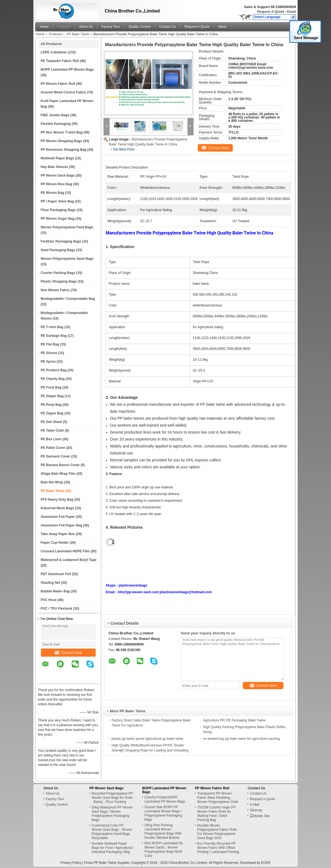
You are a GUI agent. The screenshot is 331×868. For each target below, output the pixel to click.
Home (44, 27)
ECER (266, 863)
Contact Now (68, 653)
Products (64, 27)
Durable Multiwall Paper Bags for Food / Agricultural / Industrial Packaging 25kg (113, 848)
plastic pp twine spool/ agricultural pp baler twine (147, 739)
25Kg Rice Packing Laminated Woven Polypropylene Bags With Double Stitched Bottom (163, 831)
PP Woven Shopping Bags (61, 141)
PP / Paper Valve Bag (57, 201)
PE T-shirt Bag (52, 327)
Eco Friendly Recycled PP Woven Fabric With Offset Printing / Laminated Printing (218, 848)
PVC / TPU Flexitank (56, 609)
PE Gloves (49, 353)
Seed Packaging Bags (58, 250)
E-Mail (255, 805)
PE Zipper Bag (52, 413)
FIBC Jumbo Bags (55, 115)
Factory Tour (111, 27)
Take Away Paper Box (58, 534)
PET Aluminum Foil (56, 574)
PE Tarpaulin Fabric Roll (60, 61)
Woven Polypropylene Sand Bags (67, 259)
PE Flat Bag (50, 344)
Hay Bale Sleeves (54, 167)
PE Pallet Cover (53, 448)
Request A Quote (271, 12)
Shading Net (50, 583)
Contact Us (168, 27)
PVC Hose (49, 600)
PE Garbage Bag (54, 336)
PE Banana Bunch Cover (60, 465)
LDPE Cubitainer (54, 52)
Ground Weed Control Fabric (63, 92)
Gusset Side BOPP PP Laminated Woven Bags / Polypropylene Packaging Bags (163, 813)
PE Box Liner (51, 439)
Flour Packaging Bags (58, 210)
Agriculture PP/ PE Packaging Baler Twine (234, 720)
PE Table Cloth (52, 431)
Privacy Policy (71, 863)
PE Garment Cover (55, 456)
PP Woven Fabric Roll (58, 84)
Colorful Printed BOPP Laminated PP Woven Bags (165, 799)
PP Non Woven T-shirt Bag (62, 132)
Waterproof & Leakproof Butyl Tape (69, 560)
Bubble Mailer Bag (55, 591)
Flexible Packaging (56, 124)
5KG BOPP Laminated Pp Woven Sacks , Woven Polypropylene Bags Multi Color (164, 850)
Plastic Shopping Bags (59, 281)
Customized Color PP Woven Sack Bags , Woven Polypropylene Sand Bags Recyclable (112, 832)
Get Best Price (124, 149)
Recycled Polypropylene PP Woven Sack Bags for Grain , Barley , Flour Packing (112, 798)
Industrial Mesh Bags (57, 508)
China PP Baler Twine (100, 863)
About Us (86, 27)
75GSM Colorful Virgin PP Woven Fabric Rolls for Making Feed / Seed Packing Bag (216, 814)
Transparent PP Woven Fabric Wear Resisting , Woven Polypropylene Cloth (218, 798)
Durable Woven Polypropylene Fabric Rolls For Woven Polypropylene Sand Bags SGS (217, 832)
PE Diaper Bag (52, 396)
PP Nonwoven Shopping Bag (63, 150)
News (223, 27)
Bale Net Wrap (52, 482)
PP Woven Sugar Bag (58, 219)
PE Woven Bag (52, 193)
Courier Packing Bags (58, 273)
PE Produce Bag (54, 370)
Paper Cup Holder (55, 543)
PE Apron (48, 362)
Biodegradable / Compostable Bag (68, 299)
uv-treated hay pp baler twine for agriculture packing (241, 739)
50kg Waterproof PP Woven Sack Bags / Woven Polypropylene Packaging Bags (112, 814)
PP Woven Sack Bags (58, 175)
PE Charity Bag (53, 379)
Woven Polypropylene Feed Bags (67, 227)
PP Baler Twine (78, 34)
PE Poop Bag (51, 405)
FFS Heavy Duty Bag (57, 499)
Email (292, 12)
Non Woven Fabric (55, 290)
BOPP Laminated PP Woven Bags (67, 70)
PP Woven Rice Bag (56, 184)
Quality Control (139, 27)
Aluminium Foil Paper (58, 517)
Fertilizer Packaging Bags (61, 241)
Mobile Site (260, 816)
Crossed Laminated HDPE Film (65, 551)
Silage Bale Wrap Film (58, 474)
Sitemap (256, 810)
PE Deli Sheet (51, 422)
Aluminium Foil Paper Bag (61, 525)
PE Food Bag (51, 387)
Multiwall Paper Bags (57, 158)
